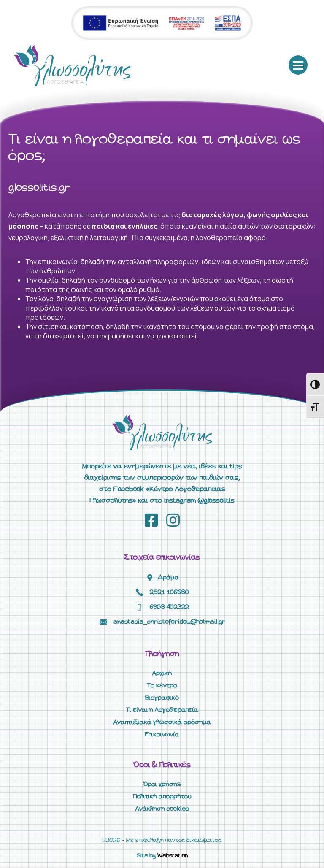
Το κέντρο (162, 686)
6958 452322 (169, 607)
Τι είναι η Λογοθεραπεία (162, 710)
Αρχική (162, 673)
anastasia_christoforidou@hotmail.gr (169, 622)
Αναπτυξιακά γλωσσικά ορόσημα (162, 722)
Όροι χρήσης (162, 784)
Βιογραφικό (162, 698)
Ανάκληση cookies (162, 809)
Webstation (173, 856)
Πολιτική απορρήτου (162, 797)
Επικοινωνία (162, 735)
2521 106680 (169, 592)
